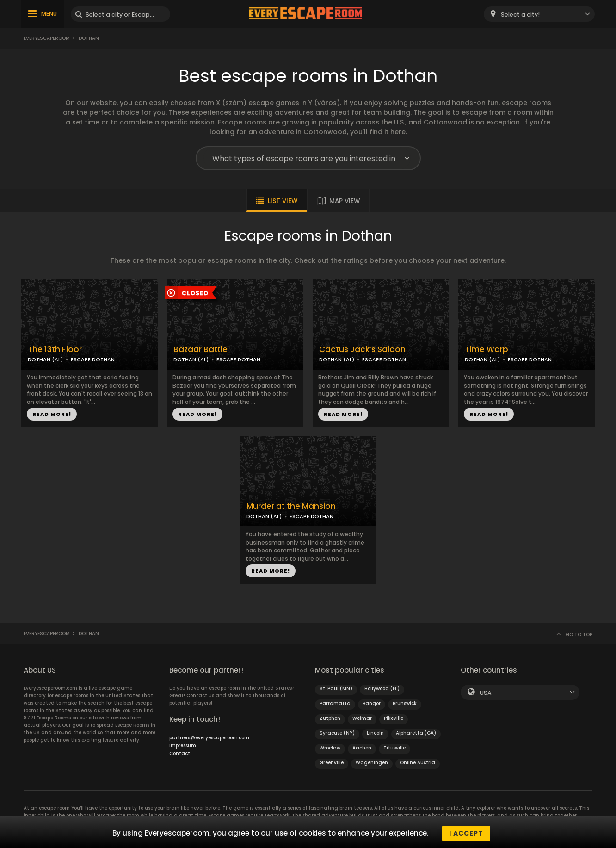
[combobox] (539, 14)
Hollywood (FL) (382, 689)
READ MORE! (52, 414)
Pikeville (394, 718)
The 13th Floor (55, 350)
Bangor (372, 703)
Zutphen (330, 718)
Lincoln (375, 733)
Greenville (332, 763)
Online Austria (418, 763)
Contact (180, 753)
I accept (466, 833)
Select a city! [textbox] (520, 15)
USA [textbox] (486, 693)
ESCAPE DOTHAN (93, 359)
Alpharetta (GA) (416, 733)
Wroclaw (330, 748)
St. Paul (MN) (336, 689)
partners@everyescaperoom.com (209, 738)
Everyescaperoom (47, 38)
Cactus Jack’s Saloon (362, 350)
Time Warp (487, 350)
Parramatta (335, 703)
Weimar (362, 718)
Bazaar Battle (200, 350)
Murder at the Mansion (291, 506)
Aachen (362, 748)
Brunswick (405, 703)
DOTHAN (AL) (45, 359)
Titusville (394, 748)
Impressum (183, 746)
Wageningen (372, 763)
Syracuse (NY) (337, 733)
